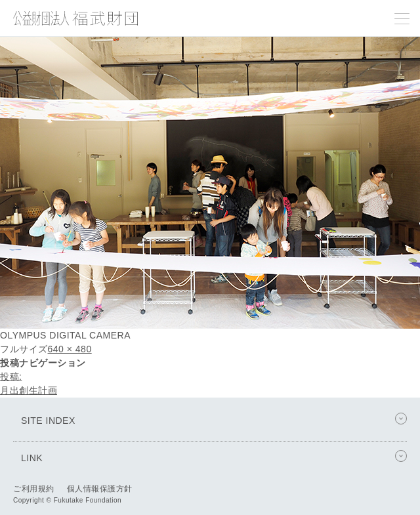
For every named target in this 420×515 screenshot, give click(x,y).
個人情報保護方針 (100, 489)
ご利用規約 (34, 489)
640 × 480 (70, 349)
